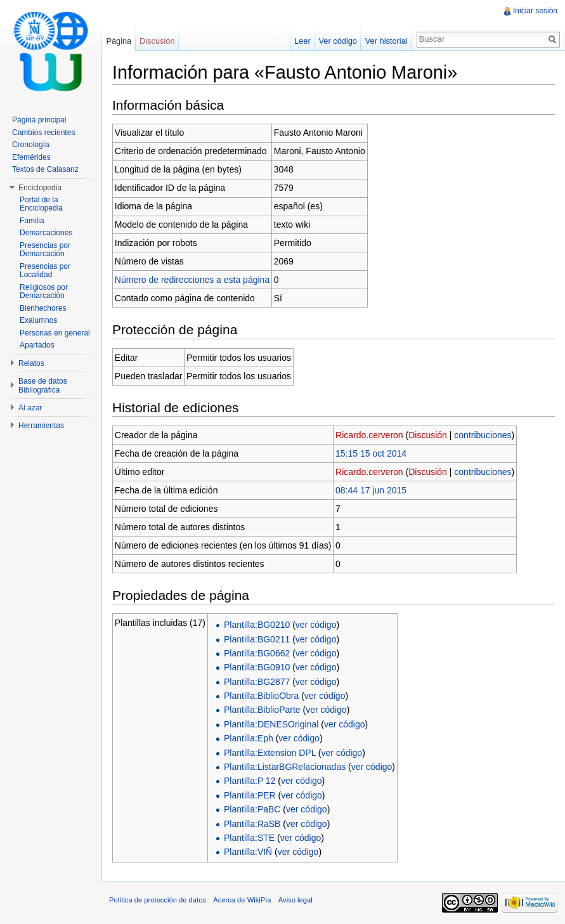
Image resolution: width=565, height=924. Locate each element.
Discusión (428, 435)
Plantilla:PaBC (252, 809)
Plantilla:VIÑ (248, 852)
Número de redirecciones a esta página (192, 280)
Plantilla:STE (249, 838)
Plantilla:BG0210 (257, 625)
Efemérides (31, 157)
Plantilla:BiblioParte (262, 710)
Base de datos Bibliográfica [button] (43, 386)
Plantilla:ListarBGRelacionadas (285, 767)
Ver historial (386, 41)
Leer (302, 41)
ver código (316, 625)
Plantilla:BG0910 (257, 667)
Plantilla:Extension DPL (270, 753)
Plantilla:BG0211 (257, 639)
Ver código (337, 41)
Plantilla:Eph (249, 738)
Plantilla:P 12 (250, 781)
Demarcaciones (46, 233)
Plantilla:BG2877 (257, 682)
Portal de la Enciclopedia (41, 204)
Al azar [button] (30, 408)
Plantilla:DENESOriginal (271, 724)
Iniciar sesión (535, 11)
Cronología (31, 145)
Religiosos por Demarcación (44, 292)
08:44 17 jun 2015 (371, 490)
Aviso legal (295, 900)
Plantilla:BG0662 (257, 653)
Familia (32, 221)
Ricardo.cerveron (369, 435)
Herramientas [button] (41, 426)
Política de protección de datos (158, 900)
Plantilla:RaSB (252, 824)
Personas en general (55, 333)
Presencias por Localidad (45, 271)
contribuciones (483, 435)
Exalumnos (38, 320)
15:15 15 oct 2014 (371, 453)
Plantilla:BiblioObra (261, 696)
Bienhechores (43, 308)
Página (119, 41)
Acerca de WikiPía (242, 900)
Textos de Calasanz (45, 169)
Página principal (39, 120)
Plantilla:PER (250, 795)
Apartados (37, 345)
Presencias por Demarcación (45, 250)
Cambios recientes (43, 133)
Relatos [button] (31, 363)
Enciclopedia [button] (40, 188)
